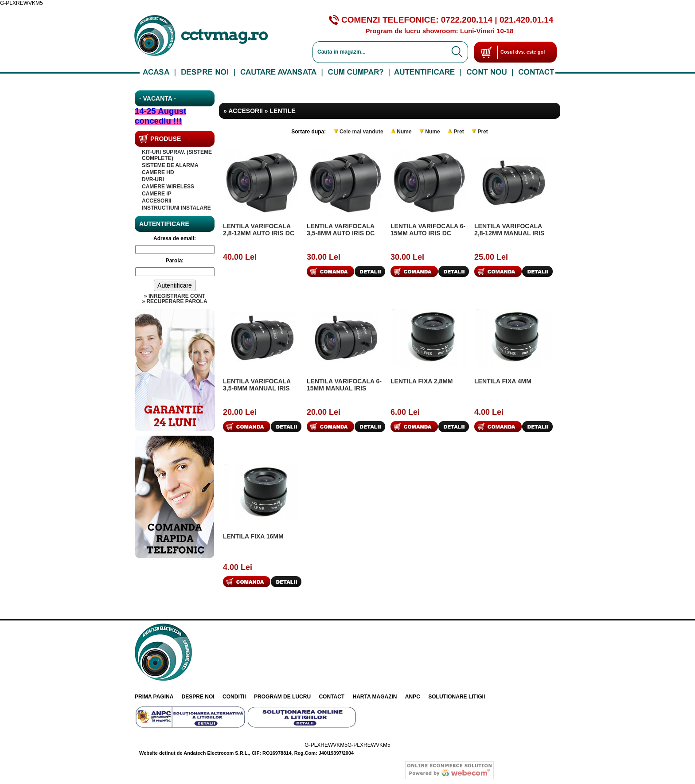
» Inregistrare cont (175, 296)
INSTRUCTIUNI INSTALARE (176, 208)
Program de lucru (282, 697)
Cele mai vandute (361, 132)
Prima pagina (154, 697)
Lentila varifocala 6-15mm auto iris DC (428, 230)
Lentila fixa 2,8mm (422, 381)
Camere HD (158, 172)
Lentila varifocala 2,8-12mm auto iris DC (259, 230)
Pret (459, 132)
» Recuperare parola (174, 301)
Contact (332, 697)
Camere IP (157, 194)
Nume (404, 132)
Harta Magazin (375, 697)
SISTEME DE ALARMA (170, 165)
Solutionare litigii (457, 697)
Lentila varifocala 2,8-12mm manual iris (509, 230)
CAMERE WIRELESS (168, 187)
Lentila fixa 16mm (253, 536)
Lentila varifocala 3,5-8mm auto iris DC (341, 230)
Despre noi (198, 697)
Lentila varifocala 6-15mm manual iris (344, 385)
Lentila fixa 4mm (503, 381)
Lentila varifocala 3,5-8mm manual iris (257, 385)
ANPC (413, 697)
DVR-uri (153, 179)
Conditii (234, 697)
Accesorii (157, 201)
